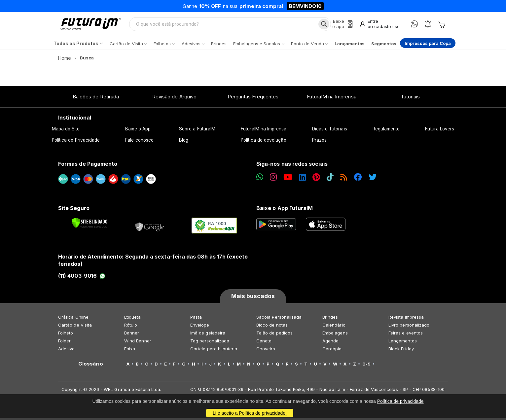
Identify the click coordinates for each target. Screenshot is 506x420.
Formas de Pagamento (88, 166)
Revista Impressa (406, 319)
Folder (64, 343)
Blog (184, 142)
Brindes (330, 319)
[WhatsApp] (414, 25)
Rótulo (131, 327)
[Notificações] (428, 25)
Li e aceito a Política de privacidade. (250, 413)
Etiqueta (133, 319)
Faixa (130, 351)
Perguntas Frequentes (253, 99)
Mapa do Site (66, 131)
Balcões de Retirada (96, 99)
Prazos (319, 142)
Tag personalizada (210, 343)
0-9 (366, 366)
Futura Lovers (440, 131)
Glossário (91, 366)
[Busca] (323, 25)
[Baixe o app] (342, 25)
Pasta (196, 319)
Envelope (200, 327)
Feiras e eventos (406, 335)
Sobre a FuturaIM (197, 131)
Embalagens (335, 335)
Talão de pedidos (274, 335)
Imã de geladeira (208, 335)
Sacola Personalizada (279, 319)
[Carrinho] (442, 25)
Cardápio (332, 351)
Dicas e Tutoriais (330, 131)
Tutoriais (410, 99)
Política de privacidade (400, 401)
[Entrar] (379, 25)
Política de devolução (263, 142)
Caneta (264, 343)
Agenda (330, 343)
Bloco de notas (272, 327)
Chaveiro (266, 351)
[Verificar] (90, 225)
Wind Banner (138, 343)
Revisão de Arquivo (174, 99)
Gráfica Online (73, 319)
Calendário (334, 327)
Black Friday (401, 351)
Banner (132, 335)
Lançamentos (403, 343)
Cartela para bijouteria (214, 351)
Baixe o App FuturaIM (285, 210)
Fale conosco (139, 142)
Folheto (66, 335)
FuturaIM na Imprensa (331, 99)
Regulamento (386, 131)
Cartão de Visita (75, 327)
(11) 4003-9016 (82, 278)
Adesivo (66, 351)
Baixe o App (138, 131)
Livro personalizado (409, 327)
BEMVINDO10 (305, 6)
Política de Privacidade (76, 142)
